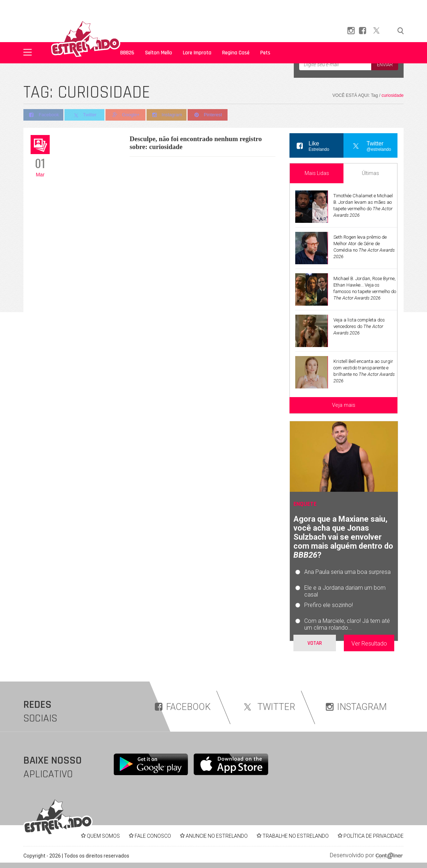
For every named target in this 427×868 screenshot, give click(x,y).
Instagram (169, 115)
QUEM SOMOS (103, 836)
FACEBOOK (183, 707)
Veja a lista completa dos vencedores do (359, 326)
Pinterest (210, 115)
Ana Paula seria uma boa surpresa (347, 572)
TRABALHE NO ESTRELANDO (296, 836)
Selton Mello (159, 53)
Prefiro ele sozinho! (329, 605)
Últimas (370, 173)
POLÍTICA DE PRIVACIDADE (374, 836)
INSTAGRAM (356, 707)
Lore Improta (197, 53)
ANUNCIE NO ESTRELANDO (217, 836)
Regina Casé (236, 53)
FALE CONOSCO (153, 836)
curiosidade (393, 95)
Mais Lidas (317, 173)
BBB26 (127, 53)
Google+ (127, 115)
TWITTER (268, 707)
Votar (315, 643)
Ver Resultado (369, 644)
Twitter (85, 115)
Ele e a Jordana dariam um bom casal (345, 591)
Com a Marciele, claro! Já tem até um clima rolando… (347, 624)
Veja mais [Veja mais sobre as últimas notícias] (344, 405)
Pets (265, 53)
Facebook (43, 115)
